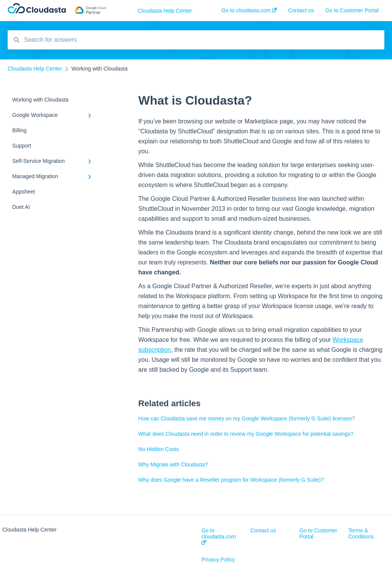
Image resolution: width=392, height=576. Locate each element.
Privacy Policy (218, 560)
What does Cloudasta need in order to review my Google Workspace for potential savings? (246, 434)
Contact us (263, 530)
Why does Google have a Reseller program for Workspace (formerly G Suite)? (231, 480)
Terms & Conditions (361, 533)
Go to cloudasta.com (219, 536)
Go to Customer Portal (318, 533)
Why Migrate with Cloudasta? (173, 464)
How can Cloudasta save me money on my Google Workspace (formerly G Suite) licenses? (246, 418)
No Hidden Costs (158, 449)
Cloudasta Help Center (165, 11)
